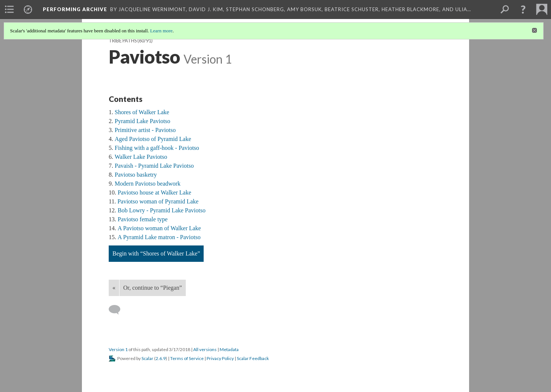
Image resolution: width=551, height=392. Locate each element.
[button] (523, 9)
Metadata (229, 349)
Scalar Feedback (253, 358)
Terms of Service (187, 358)
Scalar (147, 358)
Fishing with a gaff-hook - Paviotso (157, 148)
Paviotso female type (143, 219)
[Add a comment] (118, 310)
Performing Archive (75, 9)
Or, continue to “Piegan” (153, 288)
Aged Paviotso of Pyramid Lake (153, 139)
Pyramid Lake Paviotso (142, 121)
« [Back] (114, 288)
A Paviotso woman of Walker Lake (159, 228)
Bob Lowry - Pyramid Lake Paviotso (162, 210)
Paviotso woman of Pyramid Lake (158, 201)
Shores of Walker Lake (142, 112)
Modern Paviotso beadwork (148, 184)
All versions (205, 349)
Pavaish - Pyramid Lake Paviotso (154, 166)
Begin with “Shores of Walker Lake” (156, 253)
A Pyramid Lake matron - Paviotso (159, 237)
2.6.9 (161, 358)
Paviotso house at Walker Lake (154, 192)
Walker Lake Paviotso (141, 157)
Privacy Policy (220, 358)
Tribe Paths (123, 41)
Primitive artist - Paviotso (145, 130)
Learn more (161, 31)
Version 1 (118, 349)
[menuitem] (9, 9)
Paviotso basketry (136, 175)
